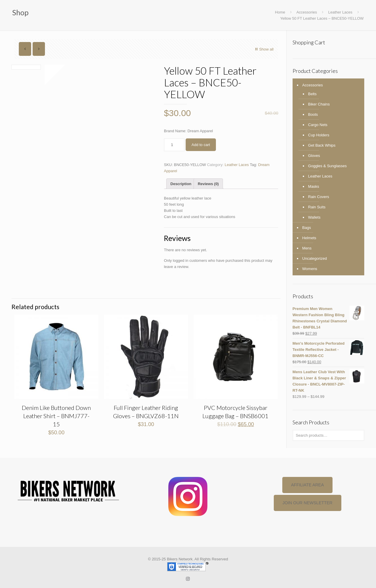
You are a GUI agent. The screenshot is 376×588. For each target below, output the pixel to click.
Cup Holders (319, 135)
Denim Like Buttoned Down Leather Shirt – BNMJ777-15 (56, 416)
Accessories (307, 12)
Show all (264, 49)
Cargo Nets (318, 125)
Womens (310, 269)
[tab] (181, 184)
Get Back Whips (322, 145)
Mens (307, 248)
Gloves (314, 156)
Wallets (314, 217)
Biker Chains (319, 104)
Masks (314, 186)
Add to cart (201, 145)
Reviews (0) (208, 184)
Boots (313, 114)
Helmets (309, 238)
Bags (307, 228)
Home (280, 12)
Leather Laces (340, 12)
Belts (312, 94)
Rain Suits (317, 207)
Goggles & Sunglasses (328, 166)
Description (181, 184)
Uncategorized (315, 258)
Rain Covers (319, 197)
